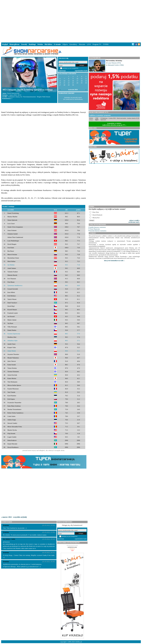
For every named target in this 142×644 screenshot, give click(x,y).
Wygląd (5, 44)
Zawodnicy (73, 44)
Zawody (24, 44)
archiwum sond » (134, 222)
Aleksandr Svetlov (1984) (116, 65)
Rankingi (32, 44)
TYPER (106, 44)
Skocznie (82, 44)
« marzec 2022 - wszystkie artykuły (14, 517)
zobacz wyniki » (135, 220)
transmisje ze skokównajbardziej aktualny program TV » (114, 124)
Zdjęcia (65, 44)
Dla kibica (48, 44)
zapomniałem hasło (81, 71)
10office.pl (79, 642)
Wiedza (40, 44)
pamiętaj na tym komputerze (70, 68)
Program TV (97, 44)
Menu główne (14, 44)
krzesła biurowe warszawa (98, 231)
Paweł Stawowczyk (13, 93)
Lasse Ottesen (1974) (114, 63)
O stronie (57, 44)
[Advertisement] (71, 21)
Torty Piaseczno (95, 229)
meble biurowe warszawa (98, 227)
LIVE (89, 44)
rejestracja (62, 71)
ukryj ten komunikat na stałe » (114, 260)
